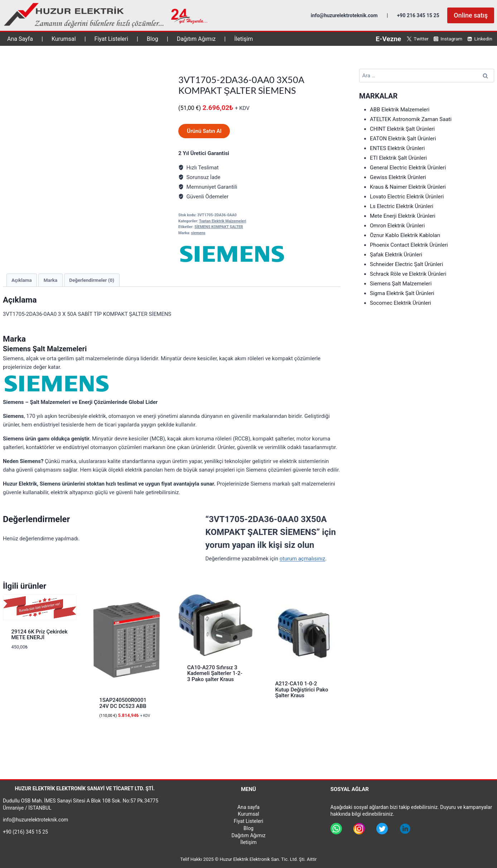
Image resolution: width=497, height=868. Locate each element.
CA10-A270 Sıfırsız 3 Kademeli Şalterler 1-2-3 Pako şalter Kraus (215, 673)
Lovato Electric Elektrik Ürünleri (407, 197)
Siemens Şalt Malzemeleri (401, 284)
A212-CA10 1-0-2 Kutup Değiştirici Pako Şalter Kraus (301, 689)
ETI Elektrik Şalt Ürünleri (398, 158)
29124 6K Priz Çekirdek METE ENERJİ (40, 635)
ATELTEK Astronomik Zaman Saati (411, 119)
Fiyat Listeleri (111, 39)
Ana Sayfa (20, 39)
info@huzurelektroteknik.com (344, 15)
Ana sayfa (248, 807)
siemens (198, 233)
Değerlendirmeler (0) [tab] (92, 280)
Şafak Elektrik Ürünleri (396, 255)
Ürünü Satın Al (204, 131)
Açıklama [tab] (22, 280)
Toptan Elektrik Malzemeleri (223, 221)
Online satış (471, 15)
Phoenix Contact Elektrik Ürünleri (409, 245)
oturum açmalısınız (303, 559)
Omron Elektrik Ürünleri (397, 226)
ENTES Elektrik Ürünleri (397, 148)
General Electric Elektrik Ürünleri (408, 168)
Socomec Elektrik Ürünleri (401, 303)
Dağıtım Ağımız (196, 39)
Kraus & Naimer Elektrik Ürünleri (408, 187)
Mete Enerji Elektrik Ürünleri (403, 216)
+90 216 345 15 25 (418, 15)
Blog (153, 39)
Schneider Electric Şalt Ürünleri (406, 264)
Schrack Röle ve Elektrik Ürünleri (408, 274)
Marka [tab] (50, 280)
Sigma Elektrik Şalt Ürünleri (402, 293)
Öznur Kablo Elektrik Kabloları (405, 235)
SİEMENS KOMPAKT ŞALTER (219, 227)
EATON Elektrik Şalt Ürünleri (403, 139)
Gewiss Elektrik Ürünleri (398, 177)
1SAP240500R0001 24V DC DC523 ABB (123, 703)
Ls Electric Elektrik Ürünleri (402, 206)
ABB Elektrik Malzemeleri (400, 110)
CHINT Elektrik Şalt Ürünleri (402, 129)
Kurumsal (64, 39)
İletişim (243, 39)
